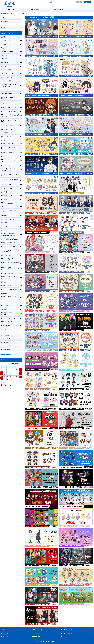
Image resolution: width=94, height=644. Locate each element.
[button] (82, 10)
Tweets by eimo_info (6, 355)
